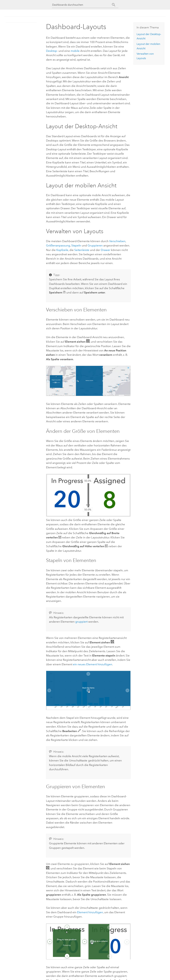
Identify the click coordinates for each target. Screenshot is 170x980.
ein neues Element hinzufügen (93, 664)
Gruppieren (95, 245)
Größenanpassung (58, 245)
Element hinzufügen (90, 912)
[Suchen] (114, 5)
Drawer (106, 250)
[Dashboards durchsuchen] (82, 5)
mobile (75, 51)
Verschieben (117, 241)
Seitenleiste (82, 250)
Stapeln (76, 245)
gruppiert (81, 622)
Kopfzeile (62, 250)
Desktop (52, 51)
